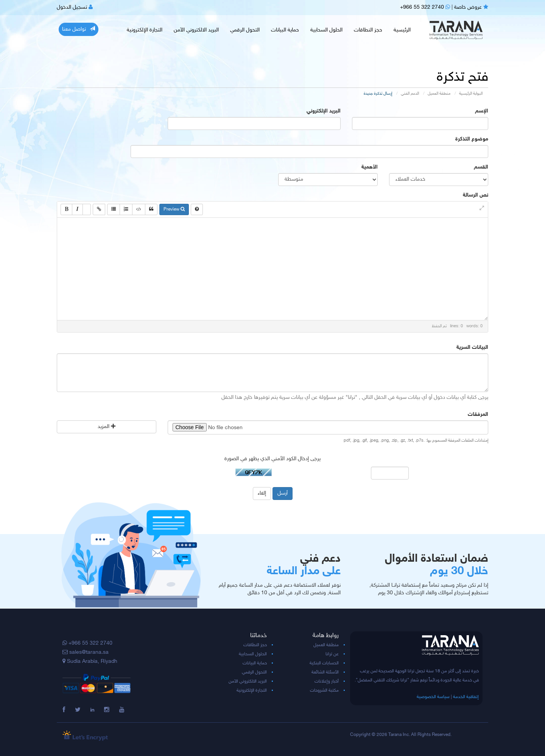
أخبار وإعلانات (327, 681)
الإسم (482, 111)
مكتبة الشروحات (324, 690)
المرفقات (478, 415)
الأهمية (370, 167)
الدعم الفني (410, 94)
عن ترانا (332, 654)
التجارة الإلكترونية (145, 30)
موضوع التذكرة (472, 139)
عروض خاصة (471, 7)
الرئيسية (402, 30)
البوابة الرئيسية (471, 94)
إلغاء (262, 493)
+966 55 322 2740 (425, 7)
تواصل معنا (79, 29)
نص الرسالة (476, 195)
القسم (481, 167)
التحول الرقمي (245, 30)
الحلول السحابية (326, 30)
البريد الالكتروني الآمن (196, 30)
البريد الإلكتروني (324, 111)
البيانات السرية (472, 348)
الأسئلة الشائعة (325, 672)
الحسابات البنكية (324, 663)
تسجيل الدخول (75, 7)
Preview (174, 209)
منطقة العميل (439, 94)
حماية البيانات (285, 30)
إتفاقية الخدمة (466, 697)
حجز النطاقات (368, 30)
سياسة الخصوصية (433, 697)
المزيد (107, 427)
